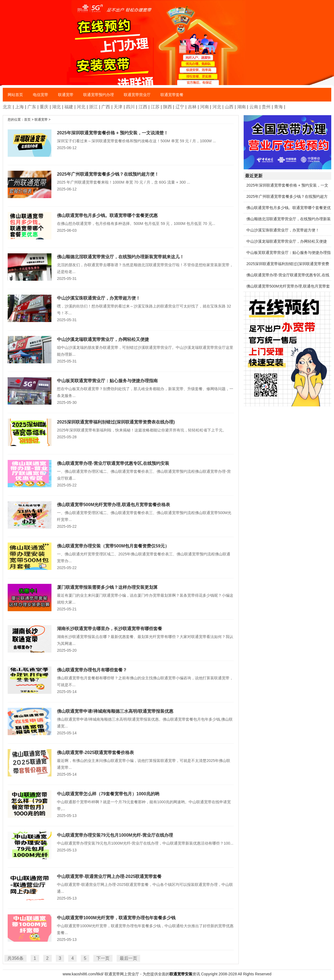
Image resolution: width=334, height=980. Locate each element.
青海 (278, 107)
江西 (143, 107)
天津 (118, 107)
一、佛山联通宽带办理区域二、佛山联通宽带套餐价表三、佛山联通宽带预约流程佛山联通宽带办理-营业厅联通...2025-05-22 (121, 474)
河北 (81, 107)
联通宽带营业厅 (137, 95)
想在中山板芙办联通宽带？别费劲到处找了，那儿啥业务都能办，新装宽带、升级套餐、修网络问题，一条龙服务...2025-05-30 (121, 391)
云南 (254, 107)
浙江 (93, 107)
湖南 (241, 107)
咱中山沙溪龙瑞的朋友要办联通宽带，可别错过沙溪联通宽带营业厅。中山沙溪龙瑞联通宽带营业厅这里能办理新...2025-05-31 (121, 350)
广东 (32, 107)
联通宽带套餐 (172, 95)
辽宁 (180, 107)
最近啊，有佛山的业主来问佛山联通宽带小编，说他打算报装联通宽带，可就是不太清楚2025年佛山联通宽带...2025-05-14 (121, 763)
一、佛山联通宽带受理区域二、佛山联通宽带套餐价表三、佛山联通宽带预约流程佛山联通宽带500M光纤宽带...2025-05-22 (121, 515)
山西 (229, 107)
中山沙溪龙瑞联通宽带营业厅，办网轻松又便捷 (287, 241)
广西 (106, 107)
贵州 (266, 107)
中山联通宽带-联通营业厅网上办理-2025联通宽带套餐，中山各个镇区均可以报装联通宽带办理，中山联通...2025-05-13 (121, 887)
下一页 (103, 958)
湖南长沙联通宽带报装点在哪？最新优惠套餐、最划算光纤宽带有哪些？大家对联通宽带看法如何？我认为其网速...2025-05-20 (121, 639)
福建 (69, 107)
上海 (19, 107)
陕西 (168, 107)
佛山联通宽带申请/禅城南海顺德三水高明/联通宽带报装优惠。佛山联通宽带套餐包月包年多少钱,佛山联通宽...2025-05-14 (121, 721)
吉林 (192, 107)
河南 (205, 107)
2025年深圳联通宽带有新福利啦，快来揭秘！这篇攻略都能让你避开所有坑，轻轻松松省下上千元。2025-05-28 (121, 429)
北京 (7, 107)
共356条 (15, 958)
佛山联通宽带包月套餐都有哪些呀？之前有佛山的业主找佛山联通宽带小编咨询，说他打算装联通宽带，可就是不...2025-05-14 (121, 680)
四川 (130, 107)
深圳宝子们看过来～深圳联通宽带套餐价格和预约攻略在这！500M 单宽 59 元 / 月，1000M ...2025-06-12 (121, 140)
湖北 (56, 107)
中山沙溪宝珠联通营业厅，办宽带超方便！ (283, 230)
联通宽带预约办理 (99, 95)
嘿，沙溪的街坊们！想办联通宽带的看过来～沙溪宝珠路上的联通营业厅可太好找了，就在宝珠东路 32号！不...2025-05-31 (121, 308)
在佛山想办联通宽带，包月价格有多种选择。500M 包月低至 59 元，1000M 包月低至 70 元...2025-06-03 (121, 222)
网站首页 (15, 95)
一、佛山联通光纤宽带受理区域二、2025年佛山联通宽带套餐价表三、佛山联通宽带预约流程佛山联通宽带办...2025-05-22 (121, 556)
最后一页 (128, 958)
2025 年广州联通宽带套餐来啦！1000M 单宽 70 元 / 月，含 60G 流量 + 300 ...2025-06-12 (121, 181)
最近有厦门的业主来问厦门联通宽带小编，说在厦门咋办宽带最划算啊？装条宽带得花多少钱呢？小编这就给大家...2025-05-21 (121, 598)
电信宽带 (41, 95)
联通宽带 (66, 95)
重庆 (44, 107)
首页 (27, 120)
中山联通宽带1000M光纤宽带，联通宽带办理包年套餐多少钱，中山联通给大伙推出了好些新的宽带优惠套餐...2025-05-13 (121, 928)
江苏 (155, 107)
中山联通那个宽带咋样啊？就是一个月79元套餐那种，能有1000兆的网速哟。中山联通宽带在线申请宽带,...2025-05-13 (121, 804)
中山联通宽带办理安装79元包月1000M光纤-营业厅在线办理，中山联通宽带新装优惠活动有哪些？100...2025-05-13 (121, 842)
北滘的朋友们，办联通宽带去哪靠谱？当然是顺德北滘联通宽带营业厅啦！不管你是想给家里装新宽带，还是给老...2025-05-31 (121, 267)
